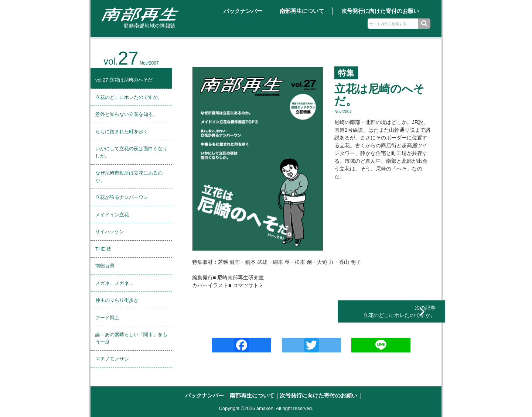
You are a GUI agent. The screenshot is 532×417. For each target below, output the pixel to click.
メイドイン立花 (112, 215)
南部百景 (105, 266)
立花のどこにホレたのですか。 (129, 97)
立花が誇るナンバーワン (122, 197)
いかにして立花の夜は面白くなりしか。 (131, 152)
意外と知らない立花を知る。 (127, 114)
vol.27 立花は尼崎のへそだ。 (126, 80)
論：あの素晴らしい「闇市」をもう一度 (131, 338)
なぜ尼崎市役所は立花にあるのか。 (129, 177)
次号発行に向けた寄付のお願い (380, 11)
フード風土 (107, 318)
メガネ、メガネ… (115, 283)
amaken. (266, 408)
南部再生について (302, 11)
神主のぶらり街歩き (117, 300)
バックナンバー (243, 11)
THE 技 (103, 249)
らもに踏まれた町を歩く (122, 132)
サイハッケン (110, 232)
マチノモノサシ (112, 359)
